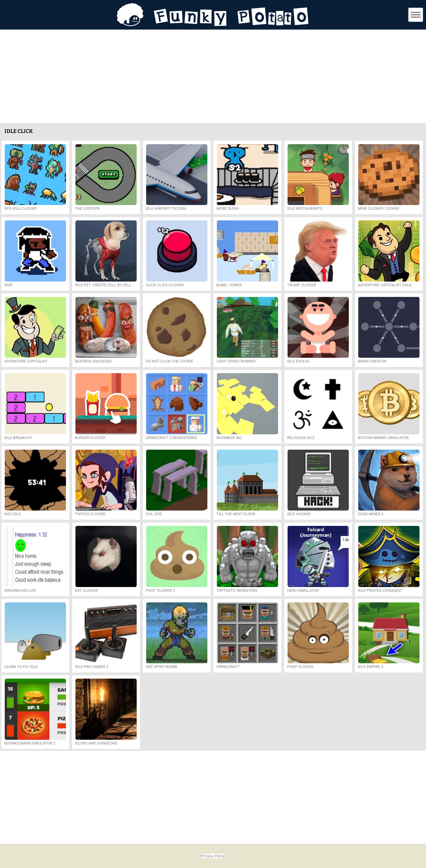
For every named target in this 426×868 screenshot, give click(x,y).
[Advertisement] (213, 77)
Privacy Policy (213, 856)
